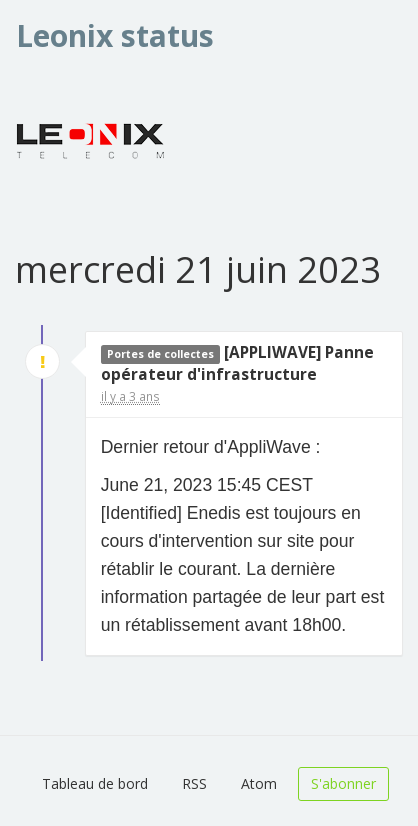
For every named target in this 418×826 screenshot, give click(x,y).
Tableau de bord (95, 783)
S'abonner (343, 783)
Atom (259, 783)
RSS (194, 783)
